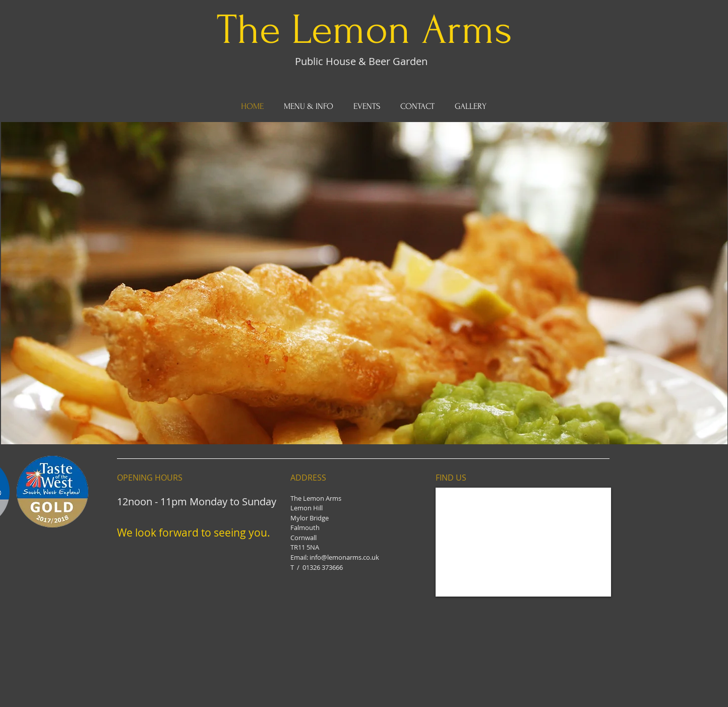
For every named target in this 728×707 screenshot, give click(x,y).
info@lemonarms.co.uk (344, 557)
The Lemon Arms (365, 30)
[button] (364, 283)
